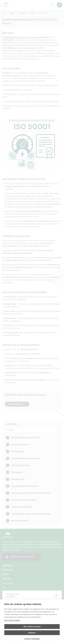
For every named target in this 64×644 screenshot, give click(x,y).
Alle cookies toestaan (32, 627)
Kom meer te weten (12, 620)
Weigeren (32, 633)
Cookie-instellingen (32, 639)
